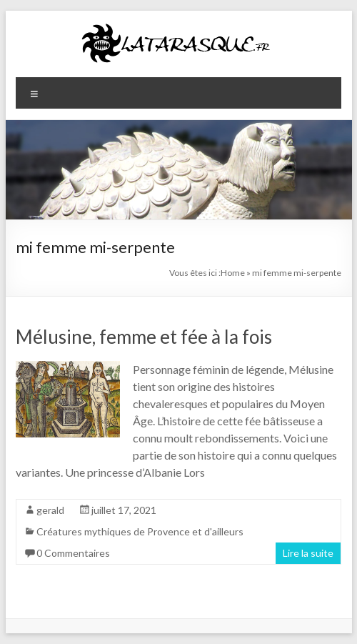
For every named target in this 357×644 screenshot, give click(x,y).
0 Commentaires (73, 553)
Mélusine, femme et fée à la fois (144, 337)
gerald (50, 510)
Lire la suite (308, 553)
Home (233, 273)
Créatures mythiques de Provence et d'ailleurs (140, 531)
